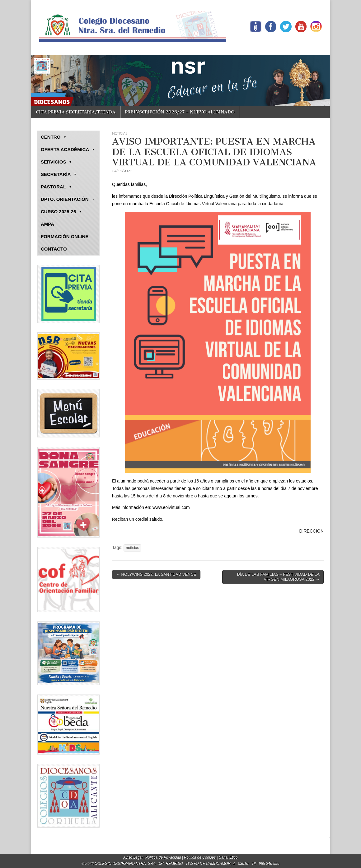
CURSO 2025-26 (62, 212)
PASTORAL (57, 187)
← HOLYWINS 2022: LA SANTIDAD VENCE (156, 574)
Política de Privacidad (163, 857)
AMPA (47, 224)
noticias (132, 548)
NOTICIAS (120, 133)
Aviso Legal (133, 857)
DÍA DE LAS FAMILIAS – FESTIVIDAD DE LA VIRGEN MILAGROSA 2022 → (278, 577)
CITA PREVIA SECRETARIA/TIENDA (76, 112)
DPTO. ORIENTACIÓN (68, 199)
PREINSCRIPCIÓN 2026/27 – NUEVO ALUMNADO (180, 112)
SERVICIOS (57, 162)
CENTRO (54, 137)
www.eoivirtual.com (171, 507)
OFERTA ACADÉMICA (68, 150)
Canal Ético (228, 857)
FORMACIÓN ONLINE (65, 236)
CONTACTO (54, 249)
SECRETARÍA (59, 174)
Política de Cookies (200, 857)
